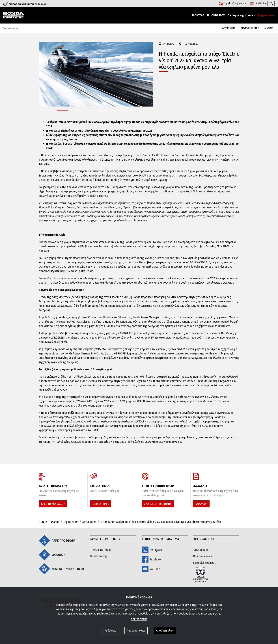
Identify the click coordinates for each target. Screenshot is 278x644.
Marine (55, 522)
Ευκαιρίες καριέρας (204, 563)
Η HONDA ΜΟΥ (216, 15)
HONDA (43, 522)
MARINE (269, 28)
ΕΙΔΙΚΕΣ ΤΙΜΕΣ (101, 504)
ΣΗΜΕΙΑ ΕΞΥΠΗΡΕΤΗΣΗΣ (158, 504)
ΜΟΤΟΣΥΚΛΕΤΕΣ (250, 28)
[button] (63, 110)
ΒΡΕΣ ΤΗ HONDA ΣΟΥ (53, 504)
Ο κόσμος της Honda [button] (240, 15)
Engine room (266, 15)
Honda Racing (98, 556)
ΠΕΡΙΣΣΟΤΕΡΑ (139, 619)
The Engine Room (101, 550)
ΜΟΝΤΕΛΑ (198, 15)
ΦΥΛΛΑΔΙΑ (201, 504)
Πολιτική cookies (203, 556)
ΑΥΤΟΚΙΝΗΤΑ (228, 28)
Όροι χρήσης (201, 550)
